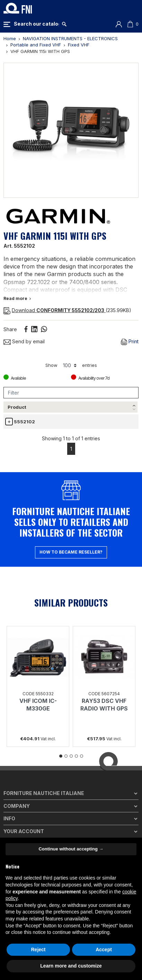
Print (130, 342)
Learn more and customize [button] (71, 966)
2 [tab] (66, 775)
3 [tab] (71, 775)
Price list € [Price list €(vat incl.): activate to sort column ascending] (97, 413)
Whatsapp (44, 329)
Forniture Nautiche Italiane (44, 812)
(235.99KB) (67, 310)
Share (26, 329)
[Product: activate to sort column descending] (21, 414)
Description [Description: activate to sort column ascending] (58, 420)
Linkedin (34, 329)
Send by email (24, 341)
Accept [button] (104, 950)
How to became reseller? (71, 571)
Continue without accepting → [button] (71, 849)
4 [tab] (76, 775)
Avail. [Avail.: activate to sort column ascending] (126, 420)
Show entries (71, 365)
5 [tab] (82, 775)
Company (17, 825)
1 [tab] (61, 775)
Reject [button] (38, 950)
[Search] (36, 24)
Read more (17, 298)
